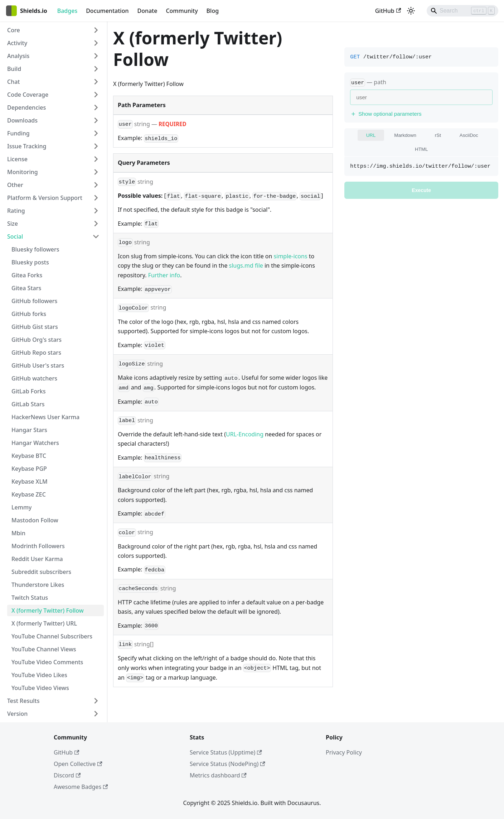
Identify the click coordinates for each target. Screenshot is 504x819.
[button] (53, 30)
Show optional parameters (386, 114)
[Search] (462, 11)
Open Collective (78, 764)
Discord (67, 775)
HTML (421, 149)
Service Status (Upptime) (226, 752)
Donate (147, 11)
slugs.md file (246, 265)
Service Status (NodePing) (227, 764)
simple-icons (291, 256)
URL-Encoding (245, 434)
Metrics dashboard (218, 775)
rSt (438, 135)
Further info (164, 275)
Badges (67, 11)
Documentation (107, 11)
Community (182, 11)
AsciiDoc (469, 135)
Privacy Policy (344, 752)
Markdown (405, 135)
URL (371, 135)
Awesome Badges (81, 787)
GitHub (388, 11)
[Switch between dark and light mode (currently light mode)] (411, 11)
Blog (213, 11)
